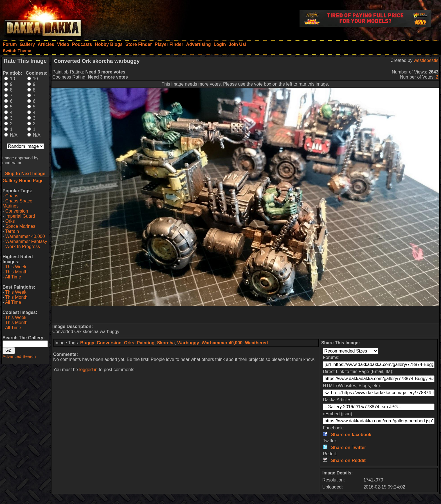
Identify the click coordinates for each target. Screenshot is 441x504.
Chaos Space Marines (17, 203)
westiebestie (426, 60)
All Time (13, 277)
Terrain (12, 231)
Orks (10, 221)
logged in (88, 370)
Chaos (12, 196)
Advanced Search (19, 356)
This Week (16, 267)
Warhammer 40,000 (25, 236)
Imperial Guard (20, 216)
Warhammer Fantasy (26, 241)
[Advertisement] (246, 315)
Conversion (17, 211)
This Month (16, 272)
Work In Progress (23, 247)
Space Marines (20, 226)
